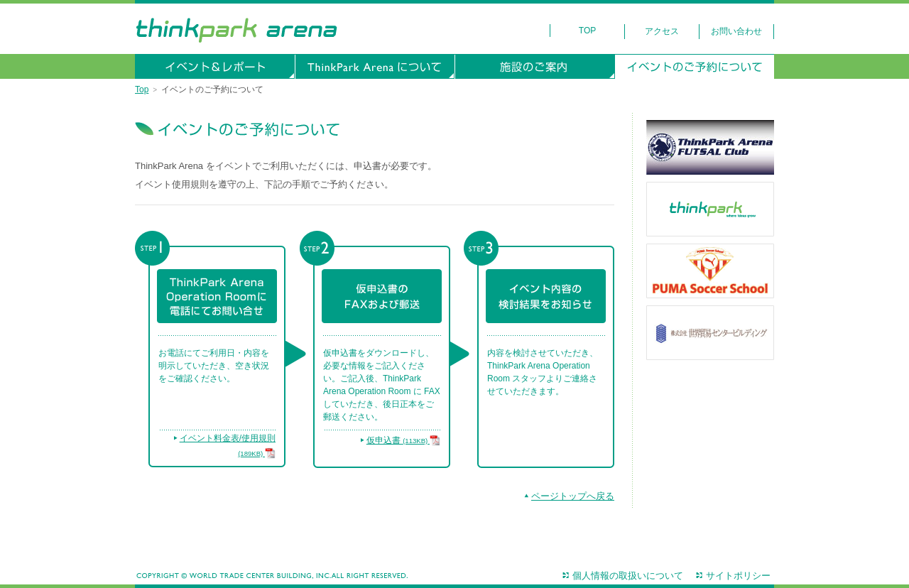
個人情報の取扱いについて (628, 576)
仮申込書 (403, 440)
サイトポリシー (738, 576)
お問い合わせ (736, 31)
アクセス (662, 31)
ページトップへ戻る (573, 496)
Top (587, 31)
